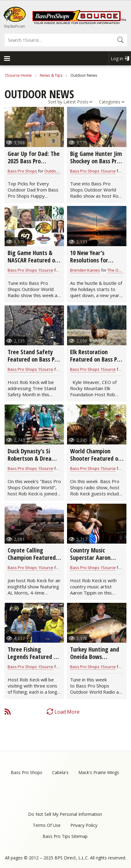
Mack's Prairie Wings (99, 772)
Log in (117, 58)
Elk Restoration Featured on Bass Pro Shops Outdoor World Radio (96, 363)
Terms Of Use (47, 825)
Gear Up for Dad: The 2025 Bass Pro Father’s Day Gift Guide (34, 165)
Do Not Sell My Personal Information (65, 814)
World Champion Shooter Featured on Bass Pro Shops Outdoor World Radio (96, 462)
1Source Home (18, 75)
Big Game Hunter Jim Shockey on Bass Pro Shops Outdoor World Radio (96, 165)
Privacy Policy (84, 825)
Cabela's (60, 772)
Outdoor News (58, 171)
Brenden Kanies (85, 270)
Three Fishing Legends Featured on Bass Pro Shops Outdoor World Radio (34, 660)
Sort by (55, 102)
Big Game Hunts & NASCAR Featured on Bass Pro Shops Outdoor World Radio (34, 264)
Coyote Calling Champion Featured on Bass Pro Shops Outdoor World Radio (34, 561)
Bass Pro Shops (22, 171)
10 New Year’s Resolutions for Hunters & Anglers (93, 260)
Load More (67, 712)
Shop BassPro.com (15, 26)
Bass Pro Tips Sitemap (65, 836)
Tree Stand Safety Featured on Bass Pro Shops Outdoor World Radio (34, 363)
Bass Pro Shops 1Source (93, 171)
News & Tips (51, 75)
